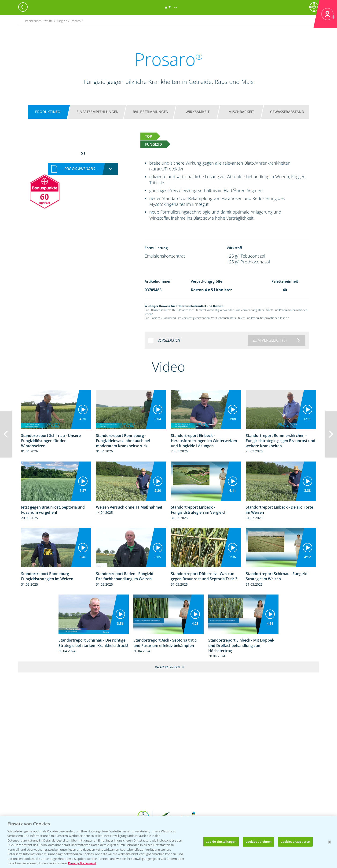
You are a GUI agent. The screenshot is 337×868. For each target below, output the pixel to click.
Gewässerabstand (287, 112)
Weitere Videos (168, 667)
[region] (168, 842)
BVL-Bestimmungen (151, 112)
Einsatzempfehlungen (98, 112)
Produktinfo (48, 112)
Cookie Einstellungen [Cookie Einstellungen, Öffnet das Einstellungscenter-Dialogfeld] (221, 842)
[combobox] (83, 169)
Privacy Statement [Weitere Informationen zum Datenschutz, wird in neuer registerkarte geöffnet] (82, 863)
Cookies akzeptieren (295, 842)
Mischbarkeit (241, 112)
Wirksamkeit (198, 112)
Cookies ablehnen (258, 842)
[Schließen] (330, 842)
